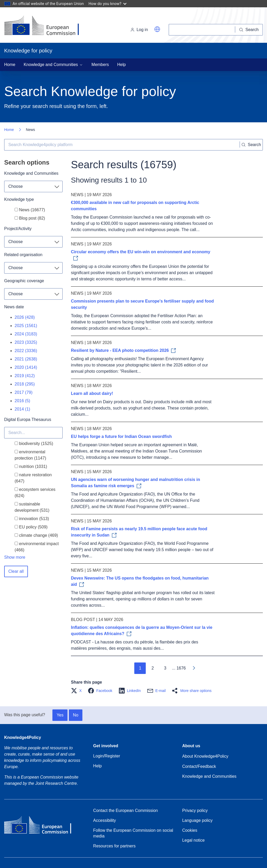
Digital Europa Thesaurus (28, 420)
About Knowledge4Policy (205, 756)
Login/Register (107, 756)
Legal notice (193, 840)
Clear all (16, 571)
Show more (15, 557)
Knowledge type (19, 199)
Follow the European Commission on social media (133, 833)
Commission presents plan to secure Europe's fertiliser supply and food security (142, 304)
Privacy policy (195, 810)
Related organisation (23, 255)
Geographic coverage (24, 281)
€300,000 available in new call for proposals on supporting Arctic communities (135, 206)
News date (14, 307)
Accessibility (104, 820)
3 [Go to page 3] (165, 668)
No (76, 715)
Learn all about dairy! (92, 393)
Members (100, 65)
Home (10, 65)
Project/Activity (18, 229)
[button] (157, 29)
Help (122, 65)
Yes (60, 715)
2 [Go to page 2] (153, 668)
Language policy (198, 820)
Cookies (190, 830)
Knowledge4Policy (23, 737)
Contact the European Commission (125, 810)
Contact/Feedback (199, 766)
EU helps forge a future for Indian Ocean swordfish (121, 436)
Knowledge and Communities (31, 173)
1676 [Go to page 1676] (181, 668)
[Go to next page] (194, 668)
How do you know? (108, 4)
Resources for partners (114, 846)
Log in (139, 30)
